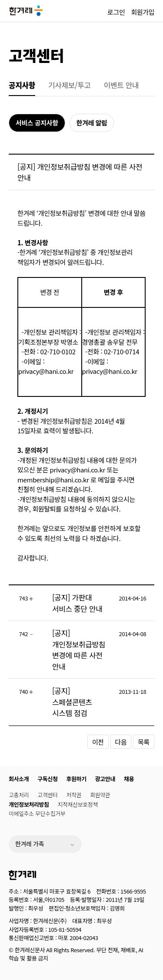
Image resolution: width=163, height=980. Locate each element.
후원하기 (77, 779)
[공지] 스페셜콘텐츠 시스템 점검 (72, 702)
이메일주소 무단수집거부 (37, 813)
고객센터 (36, 55)
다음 (121, 742)
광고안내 (105, 779)
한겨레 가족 (30, 844)
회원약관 (100, 795)
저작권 (74, 795)
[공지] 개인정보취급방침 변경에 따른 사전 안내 (79, 650)
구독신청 (47, 779)
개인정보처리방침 (29, 804)
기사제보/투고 (70, 85)
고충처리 (19, 795)
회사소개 (19, 779)
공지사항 (22, 85)
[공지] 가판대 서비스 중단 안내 (77, 603)
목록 (144, 742)
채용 (129, 779)
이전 (98, 742)
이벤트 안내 (121, 85)
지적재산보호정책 (77, 804)
